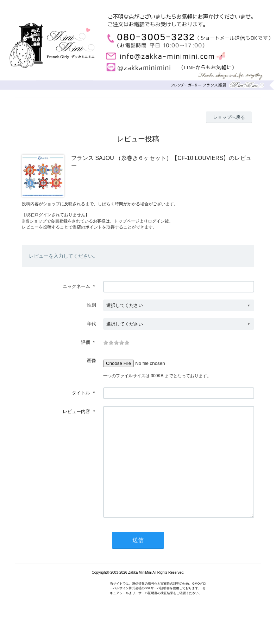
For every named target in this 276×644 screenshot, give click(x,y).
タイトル (81, 393)
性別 (92, 305)
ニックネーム (76, 286)
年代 (92, 324)
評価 (86, 342)
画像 (92, 360)
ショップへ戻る (229, 117)
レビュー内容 (76, 411)
